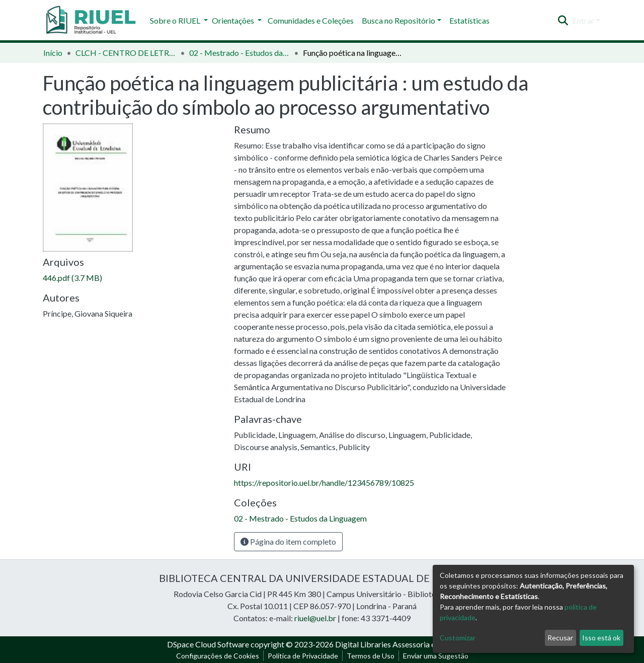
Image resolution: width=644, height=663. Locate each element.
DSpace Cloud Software (208, 644)
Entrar (583, 20)
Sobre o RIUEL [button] (176, 20)
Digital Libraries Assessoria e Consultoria (406, 644)
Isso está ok (601, 638)
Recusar (560, 638)
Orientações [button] (234, 20)
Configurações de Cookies (218, 656)
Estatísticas (469, 20)
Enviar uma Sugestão (436, 656)
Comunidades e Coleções (311, 20)
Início (53, 53)
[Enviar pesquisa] (563, 21)
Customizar (458, 638)
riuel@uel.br (315, 618)
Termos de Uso (371, 656)
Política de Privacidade (303, 656)
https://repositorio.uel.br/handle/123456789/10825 (324, 483)
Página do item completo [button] (288, 541)
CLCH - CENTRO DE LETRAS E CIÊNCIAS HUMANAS (126, 53)
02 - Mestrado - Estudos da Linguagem (239, 53)
